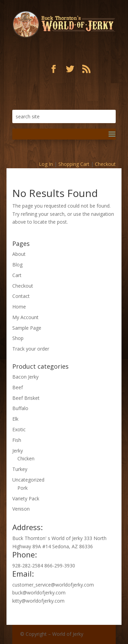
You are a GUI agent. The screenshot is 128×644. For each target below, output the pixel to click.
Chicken (26, 458)
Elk (15, 419)
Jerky (18, 451)
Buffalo (20, 408)
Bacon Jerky (25, 377)
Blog (17, 265)
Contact (21, 296)
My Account (25, 317)
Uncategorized (28, 480)
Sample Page (27, 328)
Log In (46, 164)
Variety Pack (26, 498)
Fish (17, 440)
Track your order (31, 349)
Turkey (20, 469)
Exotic (19, 429)
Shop (18, 338)
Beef (18, 387)
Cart (17, 275)
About (19, 254)
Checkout (105, 164)
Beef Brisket (26, 398)
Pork (23, 488)
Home (19, 307)
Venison (21, 509)
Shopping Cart (74, 164)
